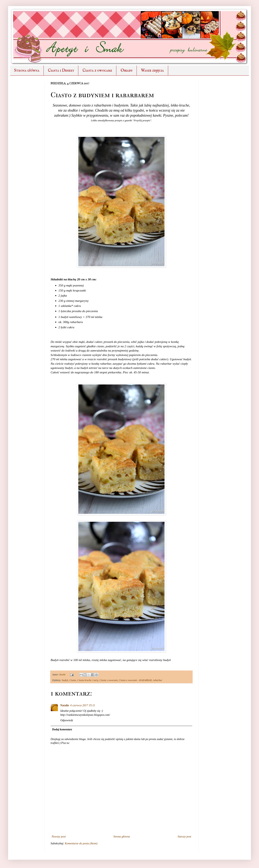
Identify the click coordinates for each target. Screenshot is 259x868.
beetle (63, 675)
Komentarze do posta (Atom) (81, 843)
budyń (65, 680)
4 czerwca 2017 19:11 (83, 705)
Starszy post (184, 837)
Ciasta (73, 680)
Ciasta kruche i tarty (88, 680)
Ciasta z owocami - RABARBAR (135, 680)
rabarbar (157, 680)
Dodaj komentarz (62, 729)
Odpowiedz (67, 720)
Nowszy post (59, 837)
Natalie (65, 705)
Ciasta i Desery (61, 70)
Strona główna (27, 70)
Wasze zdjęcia (153, 70)
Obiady (127, 70)
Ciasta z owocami (97, 70)
